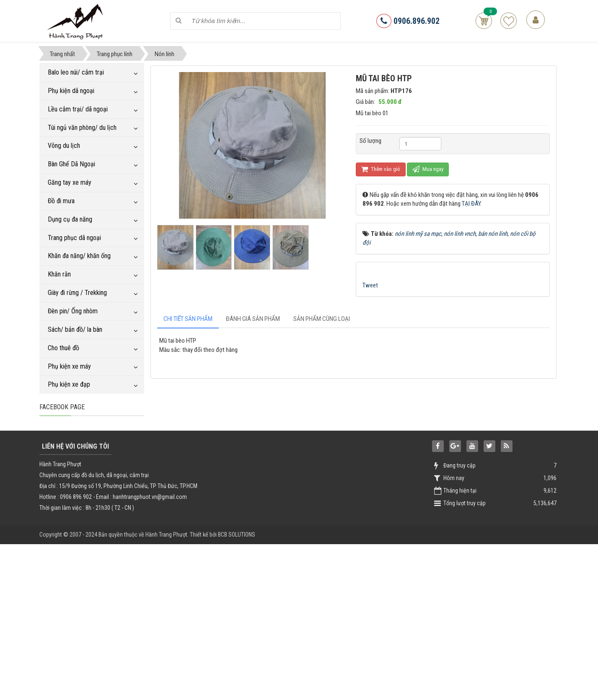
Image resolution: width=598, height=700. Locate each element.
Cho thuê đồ (63, 348)
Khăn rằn (59, 274)
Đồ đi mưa (61, 201)
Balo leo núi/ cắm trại (76, 72)
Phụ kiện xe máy (69, 366)
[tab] (188, 319)
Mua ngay (428, 169)
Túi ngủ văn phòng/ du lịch (82, 128)
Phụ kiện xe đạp (69, 384)
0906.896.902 (408, 21)
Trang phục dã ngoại (74, 238)
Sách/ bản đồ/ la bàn (75, 329)
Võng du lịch (64, 146)
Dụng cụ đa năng (70, 219)
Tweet (370, 285)
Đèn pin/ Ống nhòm (73, 311)
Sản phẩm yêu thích (509, 21)
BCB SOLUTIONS (237, 690)
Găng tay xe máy (70, 182)
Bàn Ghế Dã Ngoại (71, 164)
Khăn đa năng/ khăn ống (79, 256)
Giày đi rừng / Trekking (77, 293)
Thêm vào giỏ (381, 169)
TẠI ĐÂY (471, 204)
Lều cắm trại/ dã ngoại (78, 109)
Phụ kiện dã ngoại (71, 91)
